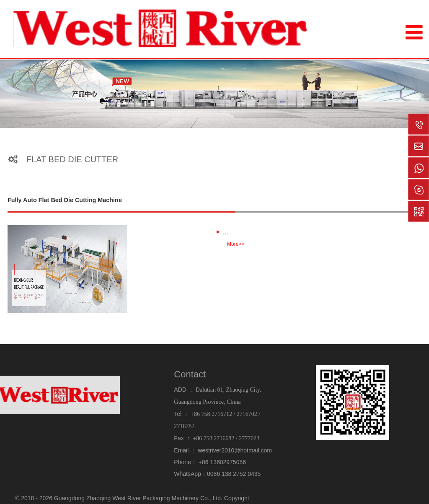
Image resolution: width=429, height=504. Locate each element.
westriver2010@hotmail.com (235, 450)
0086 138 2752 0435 (234, 474)
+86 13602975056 (222, 462)
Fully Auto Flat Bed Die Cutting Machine (65, 200)
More (236, 244)
